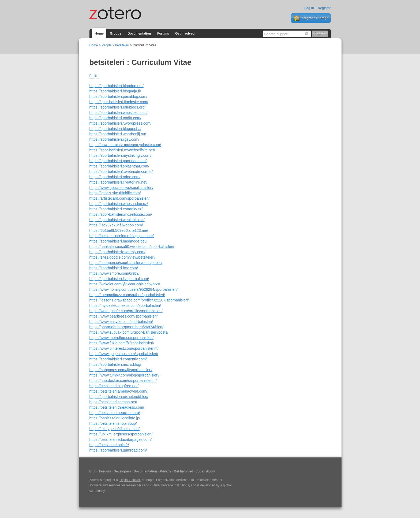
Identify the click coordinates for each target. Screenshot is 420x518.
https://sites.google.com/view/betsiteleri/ (123, 257)
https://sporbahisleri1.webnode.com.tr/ (121, 172)
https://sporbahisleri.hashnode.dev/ (119, 241)
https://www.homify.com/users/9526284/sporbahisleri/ (134, 289)
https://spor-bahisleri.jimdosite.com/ (119, 102)
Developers (122, 471)
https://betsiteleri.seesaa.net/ (113, 402)
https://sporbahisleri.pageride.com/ (118, 161)
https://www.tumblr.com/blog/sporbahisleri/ (124, 375)
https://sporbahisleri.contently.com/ (118, 359)
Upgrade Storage (311, 18)
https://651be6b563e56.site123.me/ (119, 230)
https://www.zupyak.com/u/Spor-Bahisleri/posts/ (129, 332)
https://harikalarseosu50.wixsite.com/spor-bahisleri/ (132, 247)
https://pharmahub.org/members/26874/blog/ (126, 327)
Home (99, 33)
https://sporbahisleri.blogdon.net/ (117, 86)
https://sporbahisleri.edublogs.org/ (118, 107)
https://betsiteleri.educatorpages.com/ (121, 439)
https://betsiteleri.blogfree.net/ (114, 386)
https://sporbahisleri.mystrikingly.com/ (121, 155)
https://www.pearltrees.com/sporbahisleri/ (124, 316)
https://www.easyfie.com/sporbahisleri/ (121, 322)
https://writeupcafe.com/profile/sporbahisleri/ (126, 311)
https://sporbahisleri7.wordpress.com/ (121, 123)
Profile (94, 76)
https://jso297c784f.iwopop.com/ (116, 225)
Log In (309, 8)
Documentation (139, 33)
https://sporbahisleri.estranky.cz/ (116, 209)
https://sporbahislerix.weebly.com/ (117, 252)
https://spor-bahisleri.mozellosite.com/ (121, 214)
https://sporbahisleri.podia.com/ (115, 118)
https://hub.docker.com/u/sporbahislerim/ (123, 381)
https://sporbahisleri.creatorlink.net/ (119, 182)
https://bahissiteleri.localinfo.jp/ (115, 418)
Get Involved (185, 33)
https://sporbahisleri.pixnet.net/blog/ (119, 397)
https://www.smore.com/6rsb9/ (115, 273)
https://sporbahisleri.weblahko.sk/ (117, 220)
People (106, 45)
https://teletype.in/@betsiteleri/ (115, 429)
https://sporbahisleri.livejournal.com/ (119, 279)
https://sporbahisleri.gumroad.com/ (118, 450)
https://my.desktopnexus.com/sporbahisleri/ (125, 305)
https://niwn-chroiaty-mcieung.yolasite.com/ (125, 145)
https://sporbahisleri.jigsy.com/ (114, 139)
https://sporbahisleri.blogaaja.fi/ (115, 91)
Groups (116, 33)
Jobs (200, 471)
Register (324, 8)
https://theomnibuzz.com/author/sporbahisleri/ (127, 295)
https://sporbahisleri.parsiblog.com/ (118, 96)
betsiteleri (122, 45)
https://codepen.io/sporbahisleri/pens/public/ (126, 263)
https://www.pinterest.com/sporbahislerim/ (124, 348)
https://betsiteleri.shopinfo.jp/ (113, 423)
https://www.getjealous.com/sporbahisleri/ (124, 354)
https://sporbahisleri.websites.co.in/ (119, 113)
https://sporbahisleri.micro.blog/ (115, 364)
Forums (163, 33)
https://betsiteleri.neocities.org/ (115, 413)
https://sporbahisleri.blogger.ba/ (116, 129)
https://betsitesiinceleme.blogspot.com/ (122, 236)
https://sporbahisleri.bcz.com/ (114, 268)
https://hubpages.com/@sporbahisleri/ (121, 370)
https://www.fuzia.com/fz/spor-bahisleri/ (122, 343)
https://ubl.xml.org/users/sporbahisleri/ (121, 434)
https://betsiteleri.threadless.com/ (117, 407)
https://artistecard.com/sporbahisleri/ (120, 198)
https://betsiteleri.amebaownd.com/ (118, 391)
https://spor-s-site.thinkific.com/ (115, 193)
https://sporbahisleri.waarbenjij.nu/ (118, 134)
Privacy (165, 471)
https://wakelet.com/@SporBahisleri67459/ (125, 284)
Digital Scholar (130, 480)
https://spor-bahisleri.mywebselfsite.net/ (122, 150)
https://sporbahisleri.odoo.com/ (115, 177)
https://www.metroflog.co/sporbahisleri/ (122, 338)
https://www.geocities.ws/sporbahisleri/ (121, 188)
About (211, 471)
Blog (93, 471)
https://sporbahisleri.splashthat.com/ (119, 166)
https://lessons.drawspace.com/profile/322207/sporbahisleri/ (139, 300)
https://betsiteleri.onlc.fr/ (109, 445)
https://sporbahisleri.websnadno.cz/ (119, 204)
